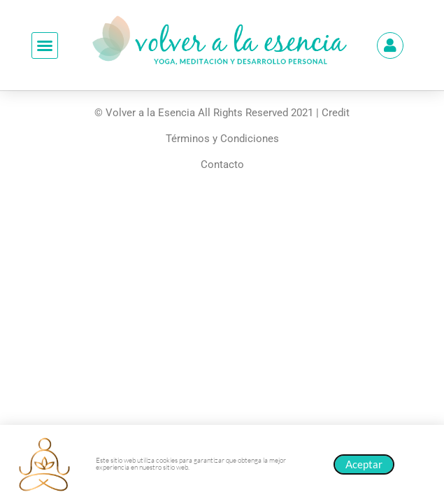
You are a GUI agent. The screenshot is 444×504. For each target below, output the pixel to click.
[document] (222, 252)
